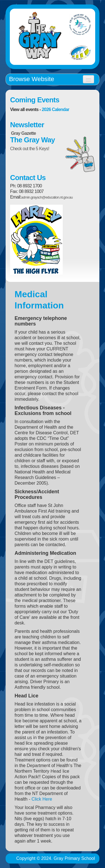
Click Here (42, 799)
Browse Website (32, 79)
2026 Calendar (55, 109)
